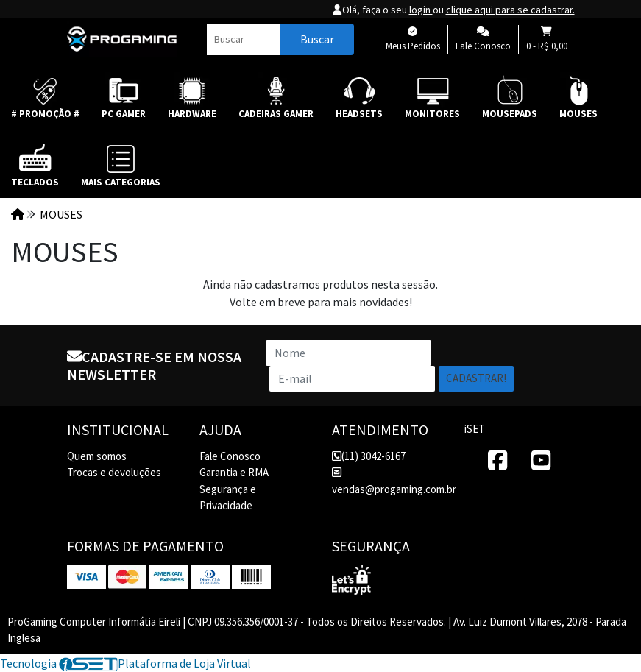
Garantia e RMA (234, 472)
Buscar (317, 39)
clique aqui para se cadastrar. (510, 10)
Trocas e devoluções (114, 472)
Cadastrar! (476, 378)
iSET (475, 429)
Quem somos (97, 456)
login (421, 10)
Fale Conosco (230, 456)
